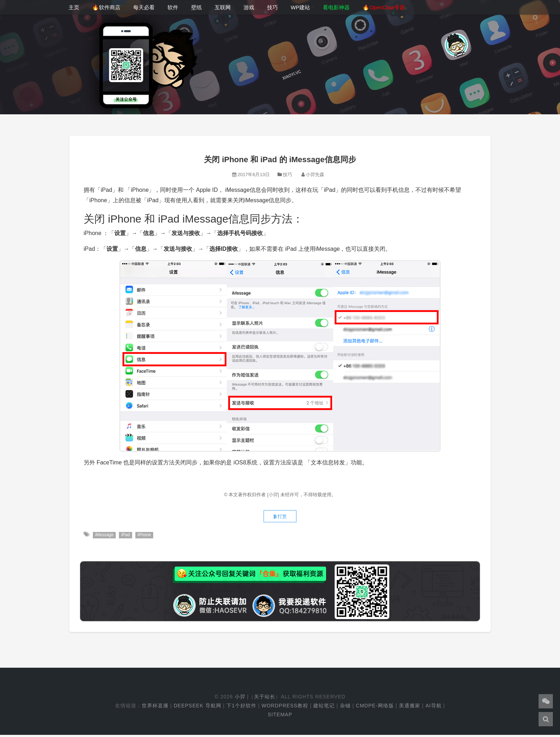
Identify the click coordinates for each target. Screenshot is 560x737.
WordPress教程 (285, 707)
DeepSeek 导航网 (197, 707)
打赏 (280, 518)
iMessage (104, 537)
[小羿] (274, 495)
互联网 (223, 7)
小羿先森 (315, 175)
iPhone (146, 537)
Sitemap (280, 716)
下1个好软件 (241, 707)
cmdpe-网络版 (375, 707)
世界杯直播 (155, 707)
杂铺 (345, 707)
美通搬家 (410, 707)
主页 (74, 7)
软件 (173, 7)
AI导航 (433, 707)
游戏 (249, 7)
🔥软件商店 (106, 7)
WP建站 (300, 7)
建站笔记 (324, 707)
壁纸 (196, 7)
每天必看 (144, 7)
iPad (126, 537)
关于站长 (265, 698)
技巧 (272, 7)
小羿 (240, 698)
